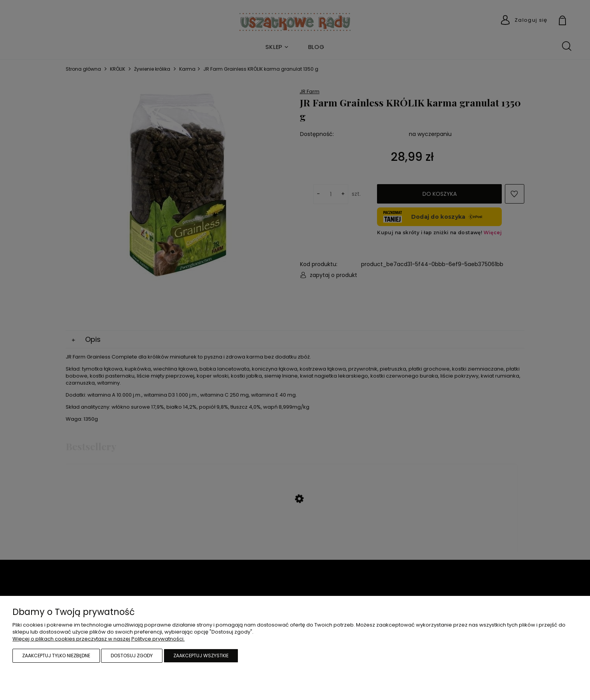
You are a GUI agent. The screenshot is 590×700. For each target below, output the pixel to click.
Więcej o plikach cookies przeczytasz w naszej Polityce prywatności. (99, 639)
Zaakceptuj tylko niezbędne (56, 656)
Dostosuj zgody (132, 656)
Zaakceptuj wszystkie (201, 656)
